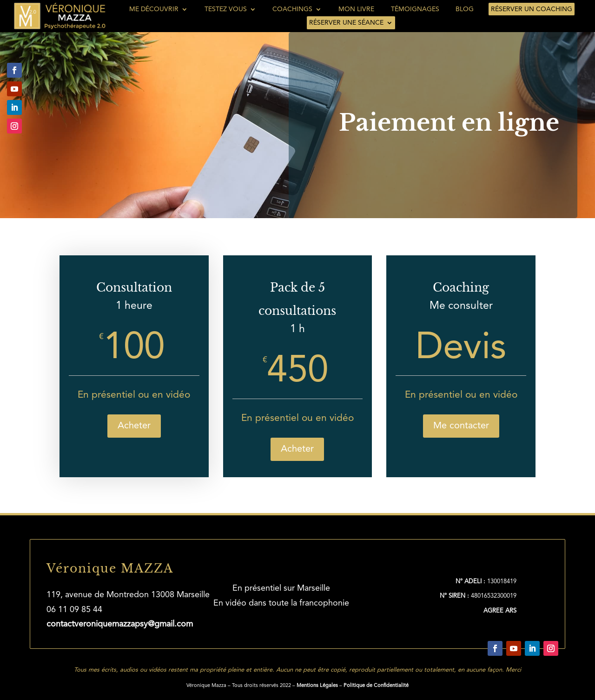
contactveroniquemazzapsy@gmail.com (120, 624)
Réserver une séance (346, 23)
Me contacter (461, 426)
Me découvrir (154, 9)
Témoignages (415, 9)
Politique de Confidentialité (376, 686)
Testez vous (226, 9)
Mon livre (356, 9)
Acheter (134, 426)
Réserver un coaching (532, 9)
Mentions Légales (317, 686)
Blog (465, 9)
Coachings (292, 9)
